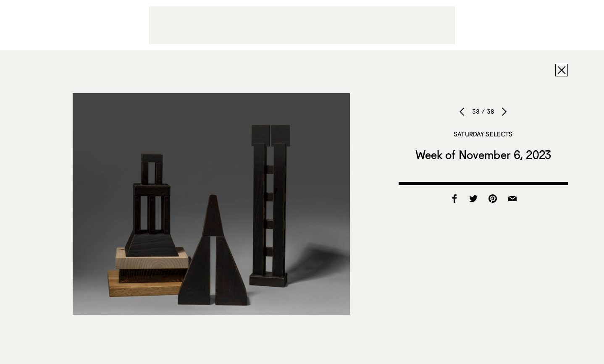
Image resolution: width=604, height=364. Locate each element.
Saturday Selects (483, 134)
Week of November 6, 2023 (483, 155)
